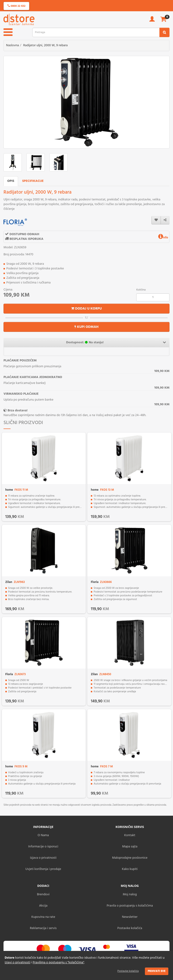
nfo (163, 238)
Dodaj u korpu (86, 309)
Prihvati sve (157, 971)
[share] (165, 220)
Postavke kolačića (128, 971)
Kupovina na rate (43, 917)
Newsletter (130, 917)
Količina (141, 290)
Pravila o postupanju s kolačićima (130, 906)
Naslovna (13, 45)
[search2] (164, 32)
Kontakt (130, 835)
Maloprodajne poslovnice (130, 858)
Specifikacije (33, 181)
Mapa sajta (130, 847)
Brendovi (43, 894)
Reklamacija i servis (43, 928)
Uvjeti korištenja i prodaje (43, 869)
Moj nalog (130, 894)
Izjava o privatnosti (43, 858)
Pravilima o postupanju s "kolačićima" (59, 963)
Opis (11, 181)
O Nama (43, 835)
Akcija (43, 906)
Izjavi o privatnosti (17, 963)
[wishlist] (156, 220)
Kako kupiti (130, 869)
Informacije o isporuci (43, 847)
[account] (152, 21)
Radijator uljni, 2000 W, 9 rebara (45, 45)
